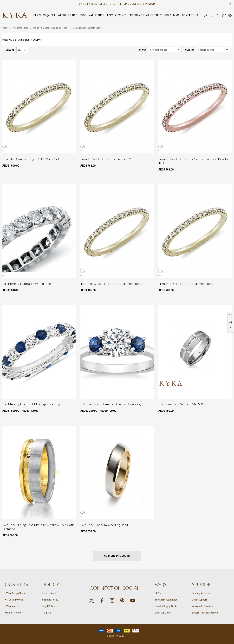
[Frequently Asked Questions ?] (150, 15)
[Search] (211, 15)
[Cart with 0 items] (224, 15)
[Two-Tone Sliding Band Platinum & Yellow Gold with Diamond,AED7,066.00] (39, 472)
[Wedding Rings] (68, 15)
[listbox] (213, 50)
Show (143, 50)
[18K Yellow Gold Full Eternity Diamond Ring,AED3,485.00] (117, 231)
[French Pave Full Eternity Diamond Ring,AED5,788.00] (195, 231)
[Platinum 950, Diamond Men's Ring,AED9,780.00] (195, 352)
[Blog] (177, 15)
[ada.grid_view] (19, 50)
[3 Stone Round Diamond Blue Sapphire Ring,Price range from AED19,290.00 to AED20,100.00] (117, 352)
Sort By (190, 50)
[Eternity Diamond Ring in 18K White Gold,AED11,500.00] (39, 107)
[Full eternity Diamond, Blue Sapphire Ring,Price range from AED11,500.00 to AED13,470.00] (39, 352)
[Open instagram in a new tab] (112, 600)
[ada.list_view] (25, 50)
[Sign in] (205, 15)
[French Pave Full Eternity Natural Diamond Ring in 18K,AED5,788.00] (195, 107)
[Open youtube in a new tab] (133, 600)
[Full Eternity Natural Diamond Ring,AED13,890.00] (39, 231)
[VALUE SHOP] (97, 15)
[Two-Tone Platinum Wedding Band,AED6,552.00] (117, 472)
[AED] (230, 15)
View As (10, 50)
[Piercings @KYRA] (44, 15)
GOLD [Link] (152, 4)
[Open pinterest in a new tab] (122, 600)
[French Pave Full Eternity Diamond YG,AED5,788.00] (117, 107)
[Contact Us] (190, 15)
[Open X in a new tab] (92, 600)
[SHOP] (83, 15)
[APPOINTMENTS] (117, 15)
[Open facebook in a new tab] (102, 600)
